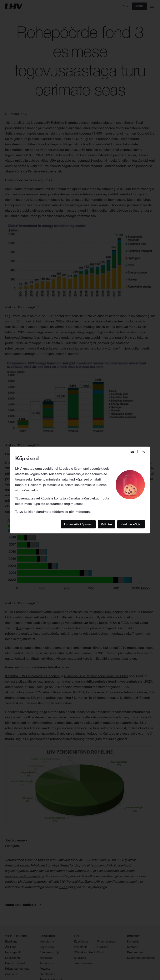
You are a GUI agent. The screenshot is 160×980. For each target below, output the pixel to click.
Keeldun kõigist (131, 524)
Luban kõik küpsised (78, 524)
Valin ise (106, 524)
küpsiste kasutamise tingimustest (58, 504)
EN (132, 452)
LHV (18, 468)
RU (143, 452)
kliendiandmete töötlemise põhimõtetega (59, 512)
